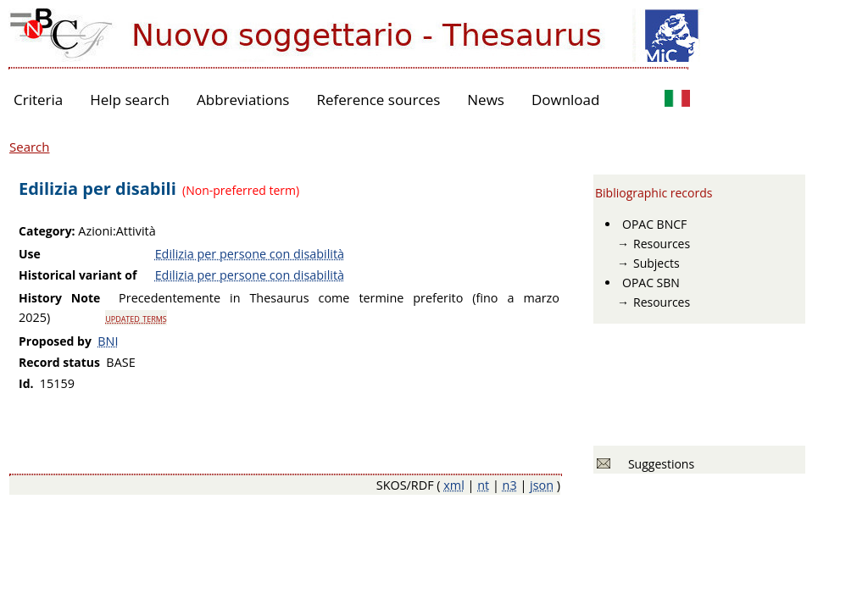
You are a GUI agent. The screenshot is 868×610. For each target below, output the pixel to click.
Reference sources (378, 100)
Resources (662, 244)
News (486, 100)
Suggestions (658, 464)
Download (566, 100)
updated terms (136, 318)
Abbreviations (243, 100)
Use (30, 254)
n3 (510, 485)
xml (454, 485)
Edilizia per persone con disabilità (250, 254)
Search (30, 147)
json (542, 485)
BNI (108, 341)
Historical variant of (78, 275)
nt (483, 485)
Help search (130, 100)
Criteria (38, 100)
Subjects (657, 263)
